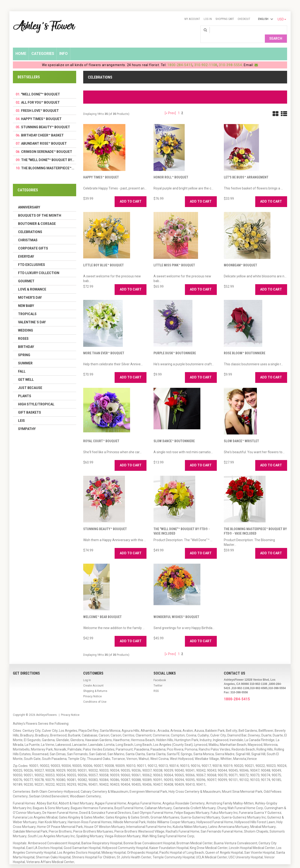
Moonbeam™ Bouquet (240, 258)
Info (64, 46)
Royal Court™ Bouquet (101, 434)
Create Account (93, 678)
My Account (192, 19)
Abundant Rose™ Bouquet (44, 136)
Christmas (28, 233)
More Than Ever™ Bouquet (104, 346)
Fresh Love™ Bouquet (40, 103)
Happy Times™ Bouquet (101, 170)
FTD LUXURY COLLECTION (39, 265)
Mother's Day (30, 290)
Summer (25, 356)
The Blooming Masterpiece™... (48, 161)
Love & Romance (32, 282)
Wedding (26, 323)
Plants (25, 389)
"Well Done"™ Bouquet (41, 87)
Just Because (30, 380)
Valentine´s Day (32, 315)
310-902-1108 (206, 57)
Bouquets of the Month (40, 208)
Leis (21, 413)
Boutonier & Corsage (37, 216)
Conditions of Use (95, 694)
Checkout (244, 19)
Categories (43, 46)
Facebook (160, 673)
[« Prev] (170, 106)
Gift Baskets (30, 405)
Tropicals (27, 306)
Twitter (158, 678)
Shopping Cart (225, 19)
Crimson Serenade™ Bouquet (47, 144)
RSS (156, 683)
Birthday (26, 339)
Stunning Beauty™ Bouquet (105, 521)
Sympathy (27, 421)
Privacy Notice (92, 689)
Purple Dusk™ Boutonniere (175, 346)
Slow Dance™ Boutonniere (174, 434)
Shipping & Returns (95, 683)
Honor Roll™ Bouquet (171, 170)
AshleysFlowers (46, 707)
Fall (22, 364)
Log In (208, 19)
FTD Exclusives (32, 257)
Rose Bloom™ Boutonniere (245, 346)
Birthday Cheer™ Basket (42, 128)
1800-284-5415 (180, 57)
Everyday (26, 249)
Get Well (26, 372)
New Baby (26, 298)
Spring (24, 347)
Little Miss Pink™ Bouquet (174, 258)
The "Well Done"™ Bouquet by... (48, 152)
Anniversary (29, 200)
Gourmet (26, 274)
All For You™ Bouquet (40, 95)
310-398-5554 (230, 57)
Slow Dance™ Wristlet (241, 434)
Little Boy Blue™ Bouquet (103, 258)
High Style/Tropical (36, 397)
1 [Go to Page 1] (179, 106)
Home (21, 46)
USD (282, 19)
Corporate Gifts (33, 241)
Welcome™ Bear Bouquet (102, 609)
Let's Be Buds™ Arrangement (246, 170)
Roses (23, 331)
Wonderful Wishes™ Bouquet (176, 609)
